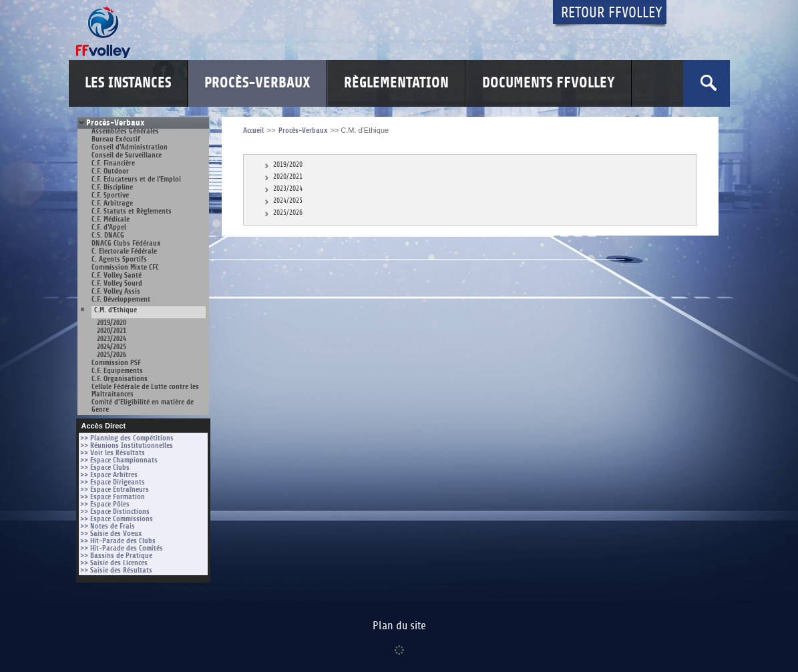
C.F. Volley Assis (116, 291)
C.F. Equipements (117, 371)
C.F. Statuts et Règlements (132, 211)
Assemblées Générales (125, 131)
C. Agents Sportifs (119, 259)
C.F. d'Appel (109, 227)
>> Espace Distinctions (115, 512)
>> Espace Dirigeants (113, 482)
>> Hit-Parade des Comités (122, 548)
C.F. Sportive (110, 195)
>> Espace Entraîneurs (115, 489)
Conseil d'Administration (130, 147)
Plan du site (399, 626)
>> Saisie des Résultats (116, 570)
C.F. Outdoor (110, 171)
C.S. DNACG (108, 235)
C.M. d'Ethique (116, 310)
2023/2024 (112, 339)
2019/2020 (112, 323)
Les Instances (128, 83)
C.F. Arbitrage (112, 203)
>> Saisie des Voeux (111, 534)
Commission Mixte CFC (125, 267)
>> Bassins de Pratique (116, 556)
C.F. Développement (121, 299)
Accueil (253, 130)
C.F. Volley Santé (117, 275)
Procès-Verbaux (257, 83)
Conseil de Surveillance (127, 155)
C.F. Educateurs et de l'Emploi (136, 179)
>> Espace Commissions (117, 519)
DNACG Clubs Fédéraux (126, 243)
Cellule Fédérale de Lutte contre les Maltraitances (145, 390)
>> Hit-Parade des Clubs (118, 541)
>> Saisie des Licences (114, 563)
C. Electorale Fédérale (124, 251)
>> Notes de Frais (108, 526)
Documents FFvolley (549, 83)
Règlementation (396, 83)
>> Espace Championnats (119, 460)
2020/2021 (112, 331)
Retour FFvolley (612, 13)
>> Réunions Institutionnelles (127, 445)
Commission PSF (116, 363)
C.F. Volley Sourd (117, 283)
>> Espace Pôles (105, 504)
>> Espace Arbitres (109, 475)
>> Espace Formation (113, 497)
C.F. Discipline (112, 187)
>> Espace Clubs (105, 467)
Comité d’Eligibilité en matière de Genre (143, 406)
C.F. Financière (113, 163)
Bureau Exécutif (116, 139)
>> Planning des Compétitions (127, 438)
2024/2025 (112, 347)
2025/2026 (112, 355)
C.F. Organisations (120, 379)
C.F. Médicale (111, 219)
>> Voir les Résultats (113, 453)
